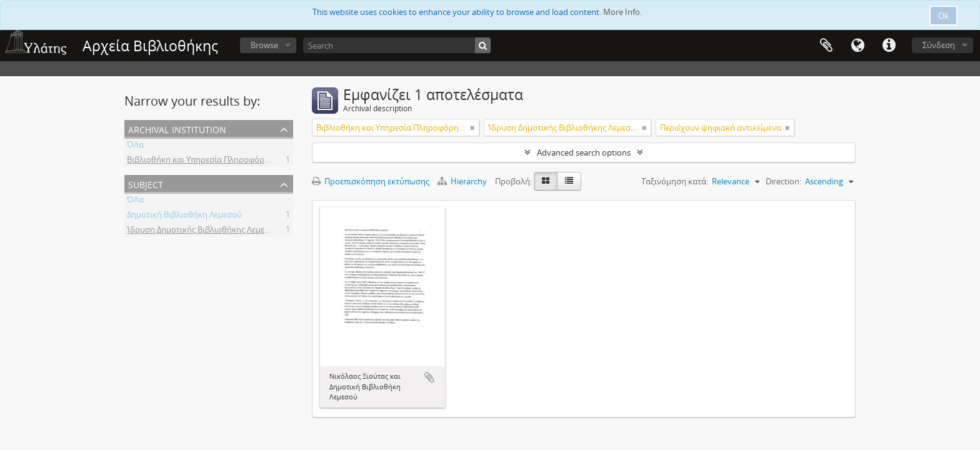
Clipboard (826, 46)
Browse (264, 45)
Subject (146, 183)
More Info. (622, 12)
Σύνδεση (939, 45)
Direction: (783, 181)
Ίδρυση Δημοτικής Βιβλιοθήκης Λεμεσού (203, 231)
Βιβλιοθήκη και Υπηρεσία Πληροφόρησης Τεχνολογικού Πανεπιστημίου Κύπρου (278, 161)
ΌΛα (135, 146)
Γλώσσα (857, 46)
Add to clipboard (429, 377)
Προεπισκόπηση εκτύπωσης (371, 181)
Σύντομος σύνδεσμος (889, 46)
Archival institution (177, 128)
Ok (943, 16)
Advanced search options (584, 152)
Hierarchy (463, 181)
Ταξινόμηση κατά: (675, 181)
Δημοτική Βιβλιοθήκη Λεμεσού (184, 216)
